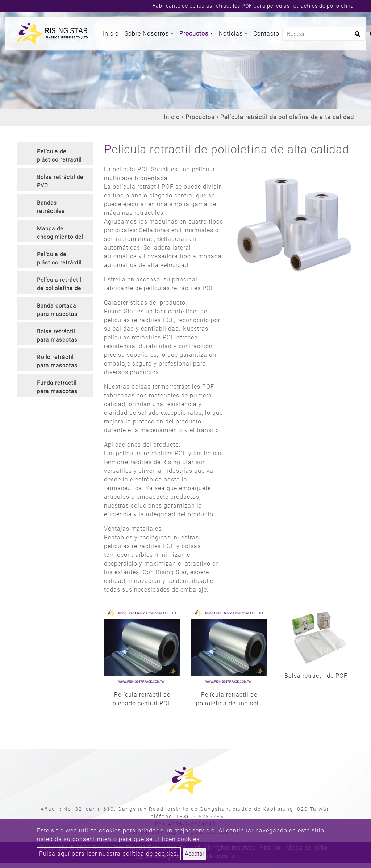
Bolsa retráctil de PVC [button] (60, 181)
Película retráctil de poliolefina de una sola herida (229, 700)
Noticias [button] (232, 34)
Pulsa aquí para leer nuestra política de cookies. (109, 854)
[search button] (356, 36)
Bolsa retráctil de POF (316, 676)
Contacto (266, 34)
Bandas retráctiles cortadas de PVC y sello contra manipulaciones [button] (60, 208)
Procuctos (200, 117)
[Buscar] (324, 34)
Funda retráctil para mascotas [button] (57, 387)
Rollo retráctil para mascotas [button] (57, 361)
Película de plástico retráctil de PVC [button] (59, 157)
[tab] (55, 154)
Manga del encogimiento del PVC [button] (60, 234)
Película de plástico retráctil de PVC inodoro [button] (59, 260)
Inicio (112, 33)
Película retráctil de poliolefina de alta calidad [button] (59, 285)
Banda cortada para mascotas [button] (57, 310)
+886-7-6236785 (200, 817)
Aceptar (195, 854)
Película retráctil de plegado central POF (142, 699)
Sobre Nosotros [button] (148, 34)
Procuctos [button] (195, 34)
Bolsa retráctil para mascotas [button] (57, 336)
